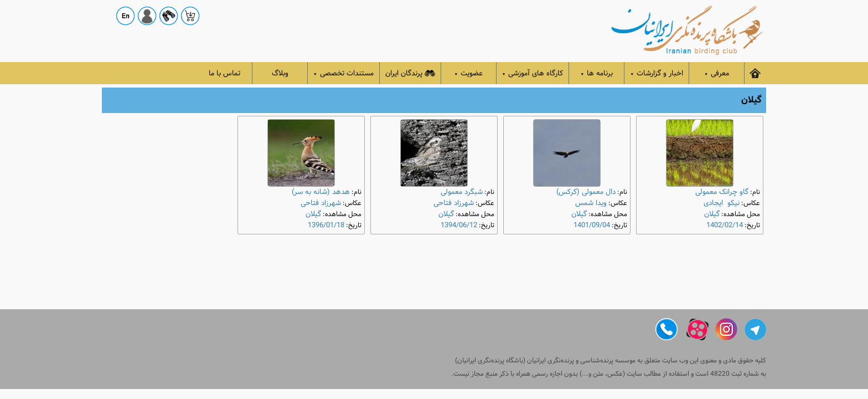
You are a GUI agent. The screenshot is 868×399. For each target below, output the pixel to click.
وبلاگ (280, 73)
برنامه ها (597, 73)
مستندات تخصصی (343, 73)
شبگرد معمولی (462, 192)
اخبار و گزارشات (657, 73)
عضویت (469, 73)
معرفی (717, 73)
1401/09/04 (592, 225)
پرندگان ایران (410, 73)
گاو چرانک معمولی (722, 192)
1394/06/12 (459, 225)
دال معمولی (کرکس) (586, 192)
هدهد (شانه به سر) (321, 192)
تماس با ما (224, 73)
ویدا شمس (591, 203)
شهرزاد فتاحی (454, 203)
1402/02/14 (725, 225)
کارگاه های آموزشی (533, 73)
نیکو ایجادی (722, 203)
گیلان (712, 214)
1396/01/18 (326, 225)
